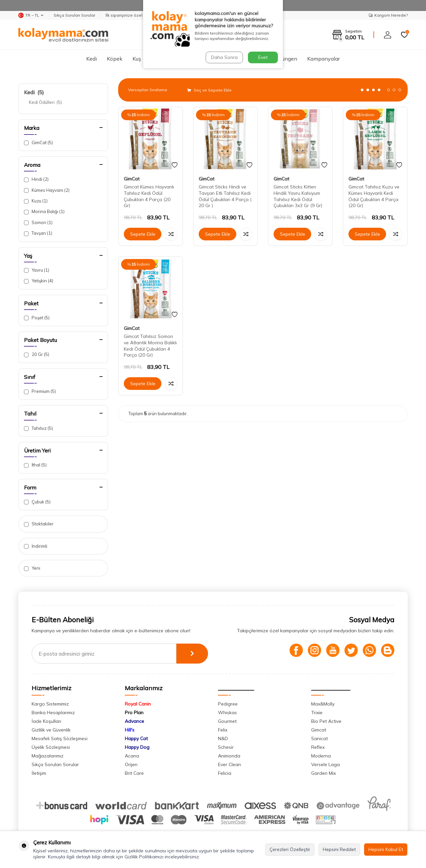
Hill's (130, 730)
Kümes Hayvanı (47, 190)
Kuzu (36, 201)
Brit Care (134, 773)
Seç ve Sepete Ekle (209, 90)
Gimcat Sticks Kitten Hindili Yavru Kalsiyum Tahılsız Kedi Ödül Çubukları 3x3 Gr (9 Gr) (298, 196)
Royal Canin (138, 704)
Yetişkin (39, 281)
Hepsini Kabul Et (386, 849)
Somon (38, 223)
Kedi (92, 59)
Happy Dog (137, 747)
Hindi (36, 179)
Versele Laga (325, 764)
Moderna (321, 756)
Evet (263, 57)
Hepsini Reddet (339, 849)
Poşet (37, 318)
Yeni (32, 568)
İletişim (39, 773)
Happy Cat (136, 738)
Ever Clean (229, 764)
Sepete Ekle (143, 234)
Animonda (229, 756)
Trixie (317, 713)
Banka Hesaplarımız (53, 713)
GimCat (38, 143)
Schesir (226, 747)
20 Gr (37, 354)
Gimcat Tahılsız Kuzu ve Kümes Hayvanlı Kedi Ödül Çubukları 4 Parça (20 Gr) (374, 196)
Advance (134, 721)
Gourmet (227, 721)
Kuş (137, 59)
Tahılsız (38, 428)
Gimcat (319, 730)
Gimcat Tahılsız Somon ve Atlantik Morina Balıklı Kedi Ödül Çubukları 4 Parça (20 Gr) (150, 346)
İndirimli (36, 546)
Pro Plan (134, 713)
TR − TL (31, 15)
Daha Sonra (224, 57)
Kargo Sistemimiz (50, 704)
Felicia (225, 773)
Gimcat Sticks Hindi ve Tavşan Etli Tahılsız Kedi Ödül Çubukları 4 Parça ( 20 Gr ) (225, 196)
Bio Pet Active (326, 721)
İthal (35, 465)
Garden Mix (323, 773)
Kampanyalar (323, 59)
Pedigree (228, 704)
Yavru (37, 270)
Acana (132, 756)
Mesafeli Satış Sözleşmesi (60, 738)
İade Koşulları (46, 721)
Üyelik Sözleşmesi (51, 747)
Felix (223, 730)
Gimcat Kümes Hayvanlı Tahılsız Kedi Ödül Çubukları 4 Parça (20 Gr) (149, 196)
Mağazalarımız (48, 756)
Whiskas (227, 713)
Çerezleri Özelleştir (290, 849)
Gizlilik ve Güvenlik (51, 730)
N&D (223, 738)
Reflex (318, 747)
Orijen (131, 764)
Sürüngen (286, 59)
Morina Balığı (44, 212)
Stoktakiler (39, 524)
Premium (40, 391)
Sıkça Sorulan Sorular (74, 15)
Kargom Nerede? (388, 15)
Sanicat (319, 738)
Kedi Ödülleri (45, 102)
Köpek (115, 59)
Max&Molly (323, 704)
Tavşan (38, 233)
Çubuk (37, 502)
